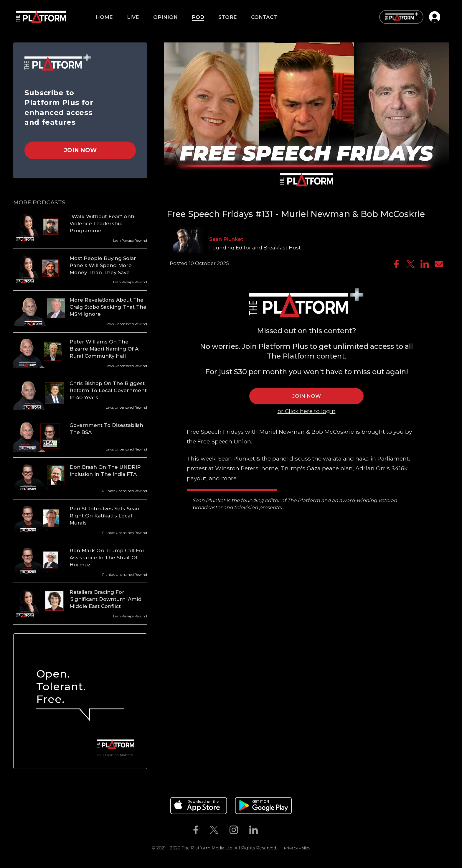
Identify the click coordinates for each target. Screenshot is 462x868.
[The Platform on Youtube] (269, 830)
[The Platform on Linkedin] (254, 830)
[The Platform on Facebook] (196, 830)
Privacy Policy (297, 848)
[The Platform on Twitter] (214, 830)
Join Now (80, 150)
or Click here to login (307, 411)
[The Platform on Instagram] (234, 830)
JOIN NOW (307, 396)
